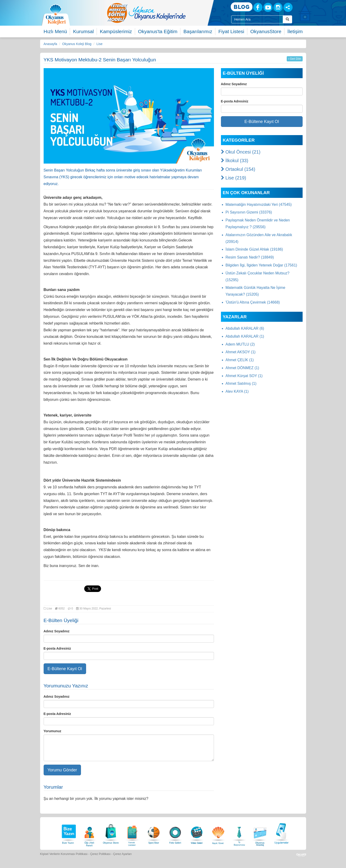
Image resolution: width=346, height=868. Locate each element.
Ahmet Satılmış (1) (241, 383)
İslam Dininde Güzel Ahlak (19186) (254, 249)
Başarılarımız (198, 31)
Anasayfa (50, 44)
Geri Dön (295, 59)
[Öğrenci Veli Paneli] (89, 833)
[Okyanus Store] (111, 833)
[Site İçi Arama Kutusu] (257, 19)
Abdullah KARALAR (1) (245, 336)
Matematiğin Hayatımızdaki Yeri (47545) (259, 205)
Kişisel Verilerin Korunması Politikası (64, 854)
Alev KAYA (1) (237, 391)
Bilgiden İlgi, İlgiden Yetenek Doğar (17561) (261, 265)
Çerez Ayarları (122, 854)
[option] (165, 13)
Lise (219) (234, 178)
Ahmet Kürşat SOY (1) (244, 376)
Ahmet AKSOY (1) (241, 352)
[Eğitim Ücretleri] (218, 833)
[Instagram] (278, 7)
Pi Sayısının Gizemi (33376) (249, 212)
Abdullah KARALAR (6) (245, 328)
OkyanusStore (266, 31)
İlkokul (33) (235, 161)
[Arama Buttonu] (287, 19)
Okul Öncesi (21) (241, 152)
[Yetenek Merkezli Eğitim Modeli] (165, 13)
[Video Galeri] (197, 833)
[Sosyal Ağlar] (288, 7)
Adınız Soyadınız (57, 631)
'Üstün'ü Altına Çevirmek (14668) (253, 302)
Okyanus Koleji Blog (77, 44)
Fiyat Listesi (231, 31)
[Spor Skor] (154, 833)
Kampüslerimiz (116, 31)
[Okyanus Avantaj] (260, 833)
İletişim (295, 31)
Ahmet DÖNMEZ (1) (242, 368)
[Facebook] (258, 7)
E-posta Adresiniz (57, 648)
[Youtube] (268, 7)
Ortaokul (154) (238, 169)
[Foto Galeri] (175, 833)
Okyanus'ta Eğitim (158, 31)
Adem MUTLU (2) (240, 344)
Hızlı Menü (55, 31)
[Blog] (242, 7)
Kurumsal (83, 31)
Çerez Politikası (100, 854)
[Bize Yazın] (68, 833)
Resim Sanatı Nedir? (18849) (250, 257)
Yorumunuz (52, 731)
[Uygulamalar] (281, 833)
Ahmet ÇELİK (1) (240, 360)
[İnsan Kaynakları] (239, 833)
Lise (100, 44)
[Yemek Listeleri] (132, 833)
